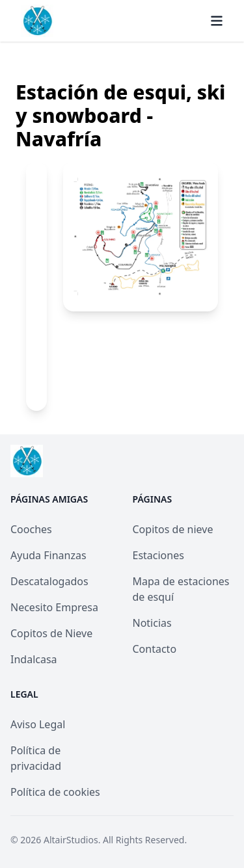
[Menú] (217, 21)
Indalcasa (34, 659)
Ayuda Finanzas (48, 555)
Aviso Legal (38, 724)
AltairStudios (71, 840)
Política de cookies (55, 792)
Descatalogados (49, 581)
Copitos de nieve (173, 529)
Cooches (31, 529)
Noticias (152, 623)
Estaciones (158, 555)
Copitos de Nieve (51, 633)
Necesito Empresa (54, 607)
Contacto (155, 649)
